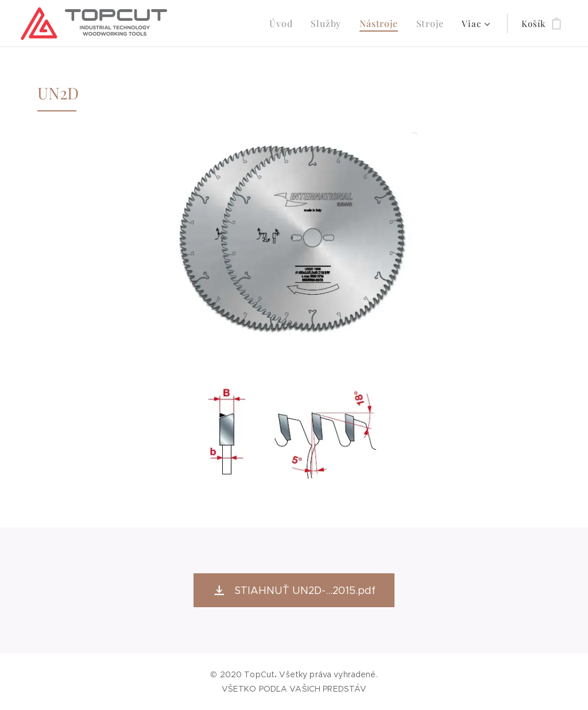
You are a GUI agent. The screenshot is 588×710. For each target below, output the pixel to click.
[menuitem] (290, 24)
